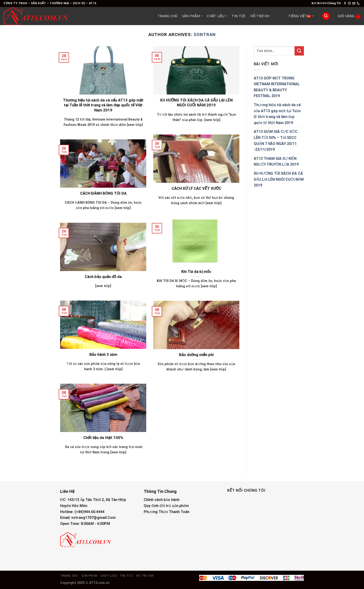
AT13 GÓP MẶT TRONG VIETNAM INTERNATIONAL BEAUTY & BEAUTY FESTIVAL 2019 (277, 87)
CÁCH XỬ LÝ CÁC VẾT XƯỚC (196, 188)
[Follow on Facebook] (345, 3)
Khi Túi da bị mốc (196, 272)
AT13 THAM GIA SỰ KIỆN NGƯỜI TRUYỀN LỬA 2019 (276, 162)
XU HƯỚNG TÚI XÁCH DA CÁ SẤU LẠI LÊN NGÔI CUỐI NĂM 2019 (196, 103)
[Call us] (358, 3)
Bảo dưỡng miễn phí (196, 355)
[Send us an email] (354, 3)
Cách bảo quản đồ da (103, 277)
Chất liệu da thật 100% (103, 438)
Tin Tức (239, 16)
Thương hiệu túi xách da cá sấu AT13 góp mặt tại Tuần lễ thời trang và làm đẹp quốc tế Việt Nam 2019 (103, 105)
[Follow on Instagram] (349, 3)
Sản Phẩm (192, 16)
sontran (205, 34)
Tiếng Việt (301, 16)
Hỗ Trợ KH (260, 16)
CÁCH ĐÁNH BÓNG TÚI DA (103, 193)
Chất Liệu (217, 16)
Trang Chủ (168, 16)
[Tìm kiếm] (326, 16)
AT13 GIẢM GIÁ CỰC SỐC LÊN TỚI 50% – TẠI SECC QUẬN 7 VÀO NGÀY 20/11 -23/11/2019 (276, 141)
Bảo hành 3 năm (103, 355)
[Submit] (299, 51)
